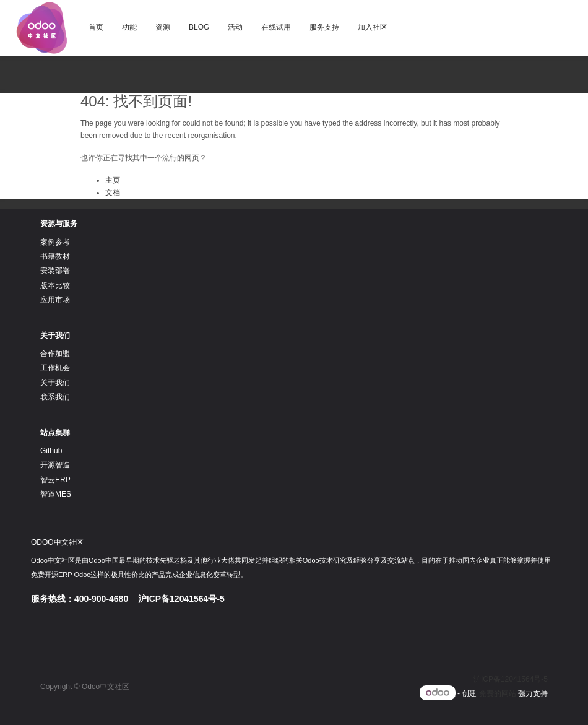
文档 (113, 193)
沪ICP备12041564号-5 (511, 679)
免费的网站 (498, 693)
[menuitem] (96, 28)
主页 (113, 180)
